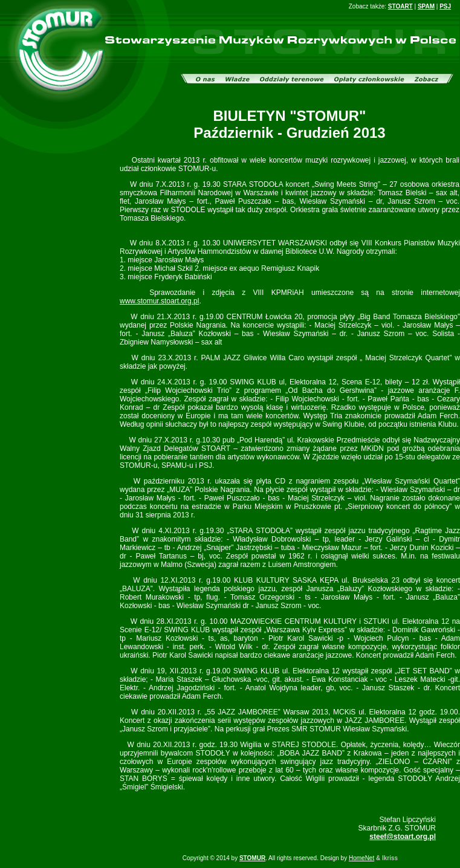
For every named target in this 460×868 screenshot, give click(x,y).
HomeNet (361, 858)
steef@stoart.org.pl (403, 837)
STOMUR (252, 858)
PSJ (445, 6)
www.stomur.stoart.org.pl (159, 301)
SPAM (426, 6)
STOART (400, 6)
